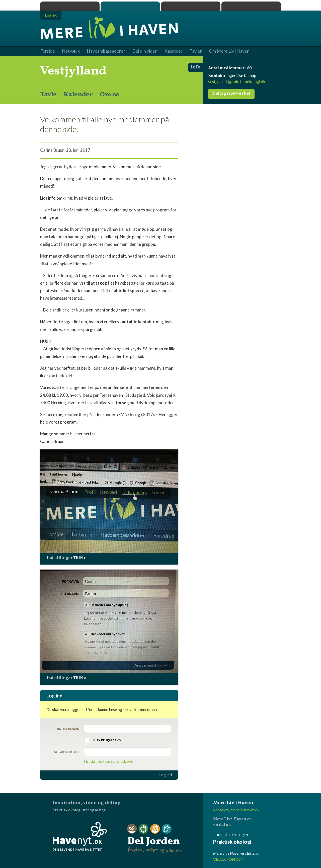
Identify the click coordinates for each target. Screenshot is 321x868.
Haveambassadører (106, 51)
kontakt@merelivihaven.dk (236, 810)
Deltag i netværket (231, 94)
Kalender (78, 95)
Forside (48, 51)
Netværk (71, 51)
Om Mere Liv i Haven (229, 51)
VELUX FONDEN (228, 859)
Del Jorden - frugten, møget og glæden (154, 839)
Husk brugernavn (106, 740)
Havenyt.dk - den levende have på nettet (80, 836)
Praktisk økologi (70, 6)
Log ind (166, 775)
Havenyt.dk (251, 6)
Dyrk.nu (191, 6)
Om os (109, 95)
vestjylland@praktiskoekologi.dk (237, 81)
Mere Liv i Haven (130, 6)
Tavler (196, 51)
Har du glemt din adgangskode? (109, 761)
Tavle (48, 95)
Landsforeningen (247, 838)
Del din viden (145, 51)
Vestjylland (73, 71)
